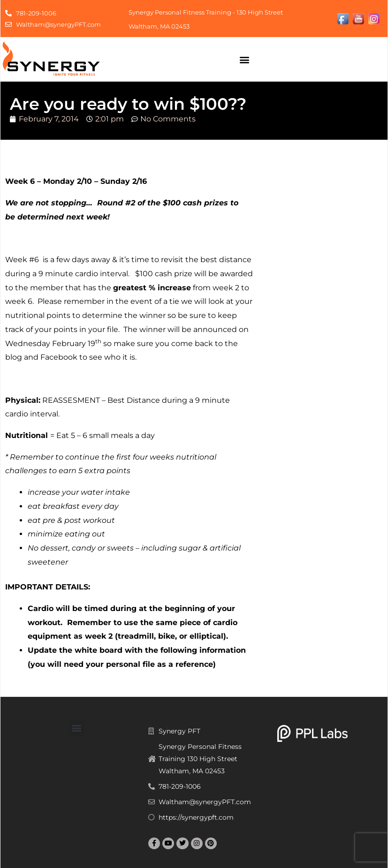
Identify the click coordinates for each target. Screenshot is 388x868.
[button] (244, 59)
